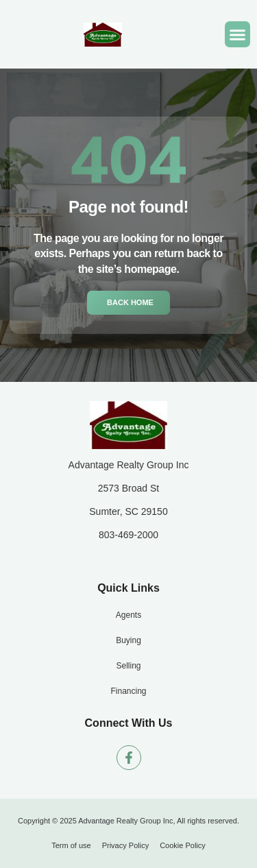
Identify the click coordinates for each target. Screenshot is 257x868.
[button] (238, 34)
